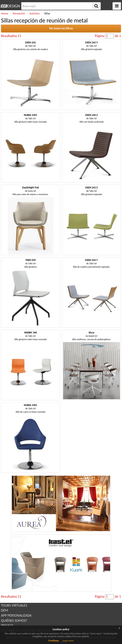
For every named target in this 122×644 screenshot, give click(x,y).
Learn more (68, 641)
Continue (54, 641)
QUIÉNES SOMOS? (14, 621)
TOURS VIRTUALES (14, 605)
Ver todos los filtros (61, 28)
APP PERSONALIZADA (16, 615)
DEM (4, 610)
